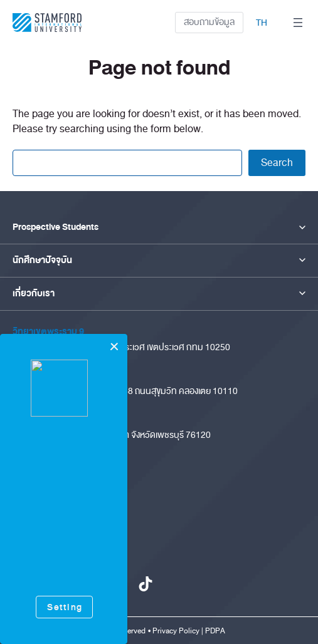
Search (277, 163)
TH (262, 23)
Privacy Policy (176, 631)
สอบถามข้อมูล (209, 22)
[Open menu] (298, 23)
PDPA (215, 631)
